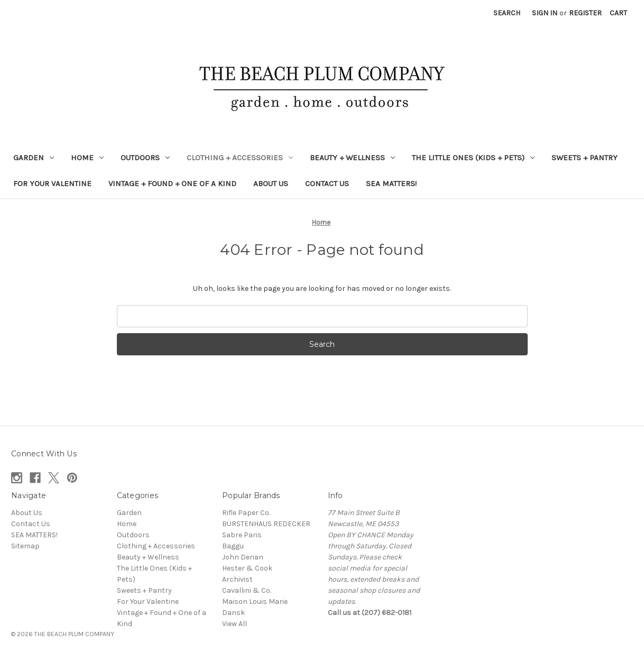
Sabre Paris (242, 535)
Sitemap (25, 546)
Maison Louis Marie (255, 602)
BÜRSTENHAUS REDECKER (266, 524)
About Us (271, 183)
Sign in (545, 13)
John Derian (243, 557)
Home (87, 158)
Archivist (237, 579)
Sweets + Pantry (585, 158)
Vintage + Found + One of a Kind (172, 183)
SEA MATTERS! (391, 183)
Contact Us (327, 183)
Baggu (233, 546)
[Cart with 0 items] (618, 13)
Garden (34, 158)
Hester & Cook (247, 568)
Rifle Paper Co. (246, 513)
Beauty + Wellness (352, 158)
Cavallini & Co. (247, 590)
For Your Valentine (52, 183)
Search (507, 13)
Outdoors (145, 158)
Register (585, 13)
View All (234, 624)
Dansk (233, 613)
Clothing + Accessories (240, 158)
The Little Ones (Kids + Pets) (473, 158)
